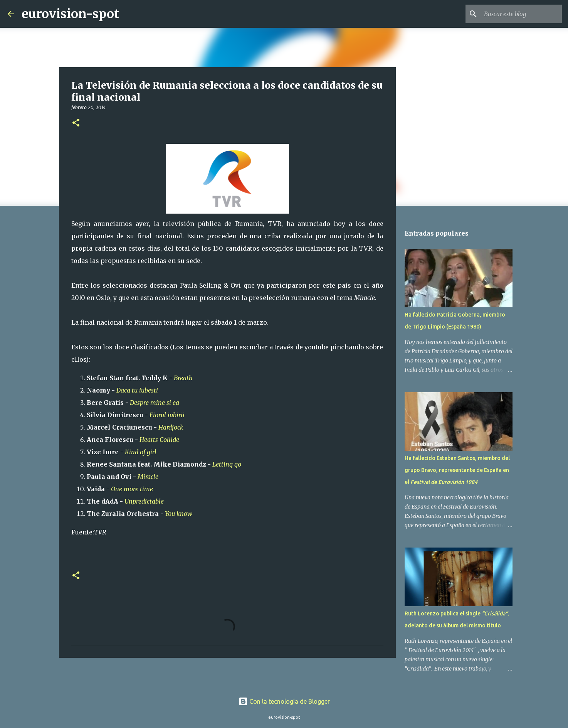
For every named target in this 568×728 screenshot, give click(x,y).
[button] (76, 123)
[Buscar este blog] (521, 14)
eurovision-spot (70, 14)
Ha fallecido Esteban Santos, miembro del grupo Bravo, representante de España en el (457, 470)
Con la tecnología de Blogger (284, 701)
